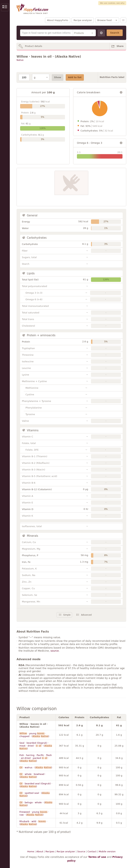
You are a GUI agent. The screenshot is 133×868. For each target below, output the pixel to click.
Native (20, 60)
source (55, 651)
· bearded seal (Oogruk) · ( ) (36, 785)
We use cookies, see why (112, 3)
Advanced (86, 615)
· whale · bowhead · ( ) (33, 776)
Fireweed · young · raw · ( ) (34, 813)
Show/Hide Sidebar (5, 7)
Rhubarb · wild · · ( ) (33, 823)
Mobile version (107, 851)
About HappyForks (58, 20)
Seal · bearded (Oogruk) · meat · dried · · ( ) (36, 746)
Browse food (105, 20)
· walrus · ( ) (36, 767)
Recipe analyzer (83, 20)
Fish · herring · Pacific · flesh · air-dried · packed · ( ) (36, 758)
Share (120, 46)
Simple (67, 615)
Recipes (50, 851)
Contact (92, 851)
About (40, 851)
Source (81, 851)
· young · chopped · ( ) (34, 735)
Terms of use (97, 857)
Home (31, 851)
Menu (123, 20)
